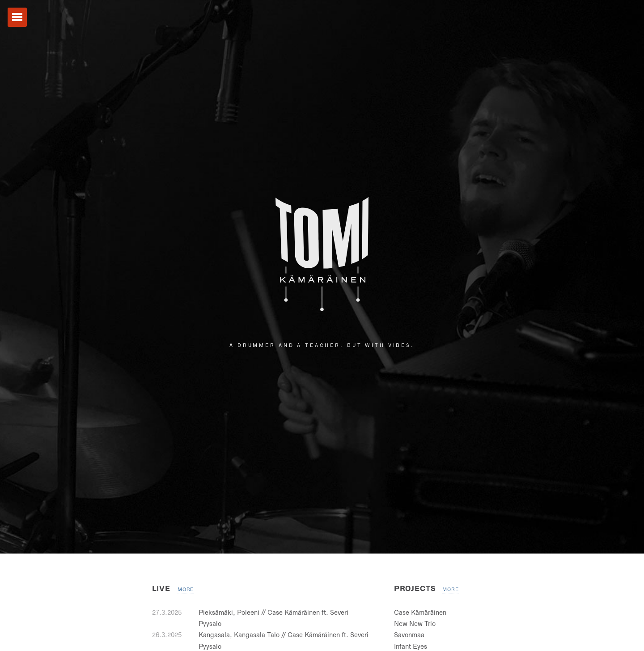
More (186, 590)
